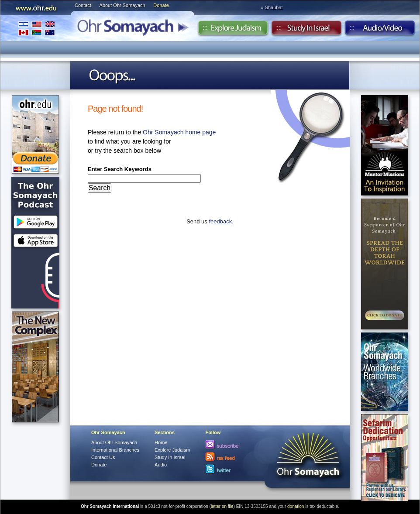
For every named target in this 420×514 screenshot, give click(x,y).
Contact (83, 5)
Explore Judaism (233, 30)
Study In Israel (170, 457)
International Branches (37, 28)
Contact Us (103, 457)
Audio (380, 30)
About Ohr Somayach (122, 5)
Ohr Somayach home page (179, 132)
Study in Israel (306, 30)
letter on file (222, 506)
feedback (220, 221)
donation (296, 506)
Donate (161, 5)
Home (161, 442)
